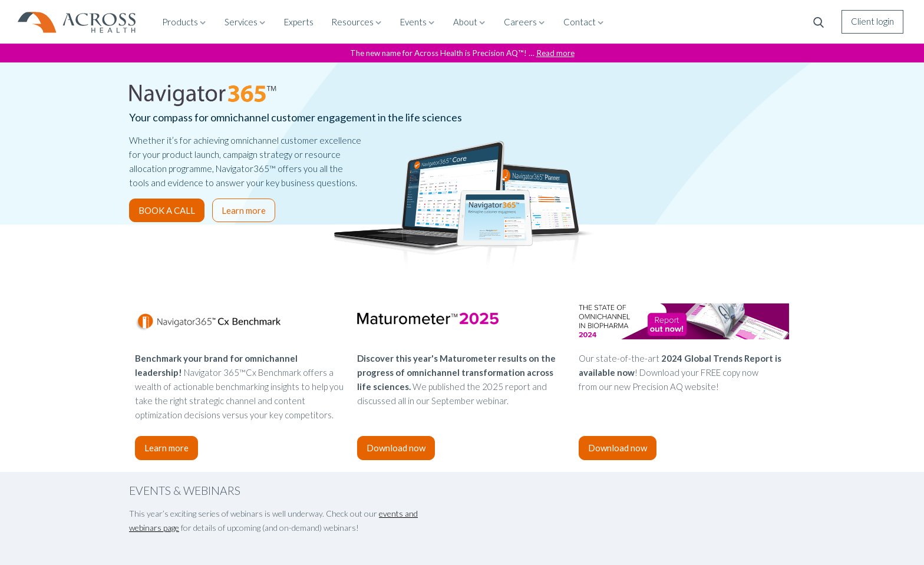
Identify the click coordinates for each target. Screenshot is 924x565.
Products (184, 22)
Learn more (244, 210)
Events (418, 22)
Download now (396, 448)
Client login (872, 21)
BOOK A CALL (167, 210)
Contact (584, 22)
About (470, 22)
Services (245, 22)
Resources (357, 22)
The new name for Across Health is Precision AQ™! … (462, 53)
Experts (299, 22)
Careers (525, 22)
